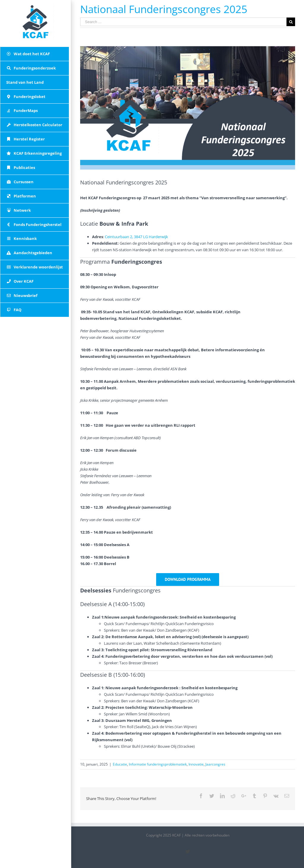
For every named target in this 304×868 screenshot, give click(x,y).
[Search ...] (183, 22)
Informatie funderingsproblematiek (158, 764)
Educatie (120, 764)
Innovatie (196, 764)
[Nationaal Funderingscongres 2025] (188, 108)
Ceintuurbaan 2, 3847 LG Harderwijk (136, 237)
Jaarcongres (215, 764)
